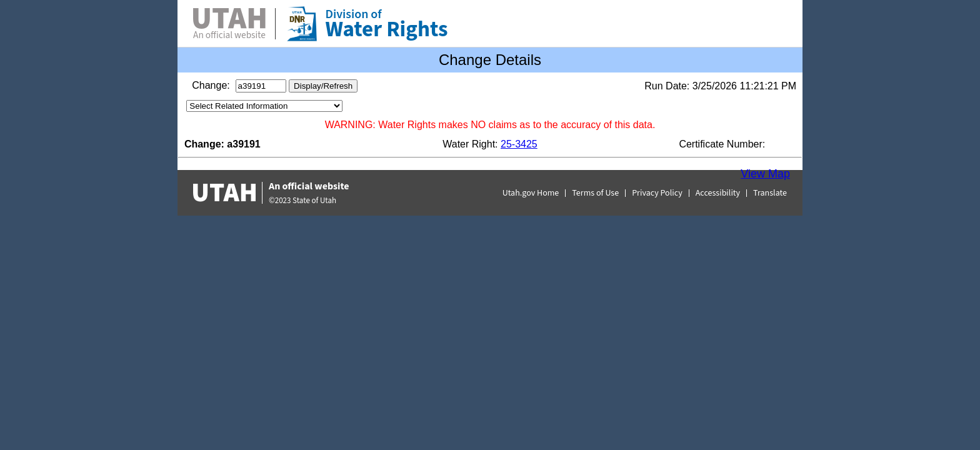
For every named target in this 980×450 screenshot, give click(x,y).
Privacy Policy (657, 193)
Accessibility (718, 193)
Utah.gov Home (531, 193)
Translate (770, 193)
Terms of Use (595, 193)
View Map (765, 174)
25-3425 (519, 144)
